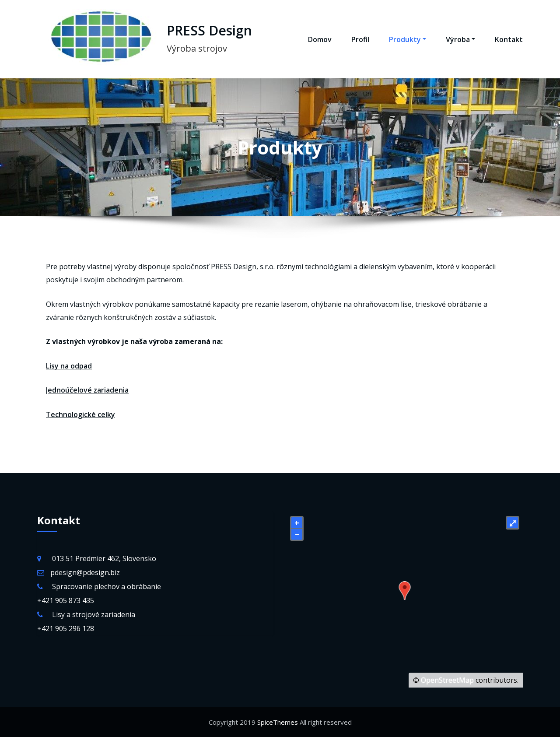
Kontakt (509, 39)
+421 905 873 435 (66, 600)
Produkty (408, 39)
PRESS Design (209, 30)
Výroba (460, 39)
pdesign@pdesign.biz (85, 572)
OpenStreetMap (447, 680)
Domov (320, 39)
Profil (360, 39)
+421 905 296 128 (66, 628)
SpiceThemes (278, 722)
